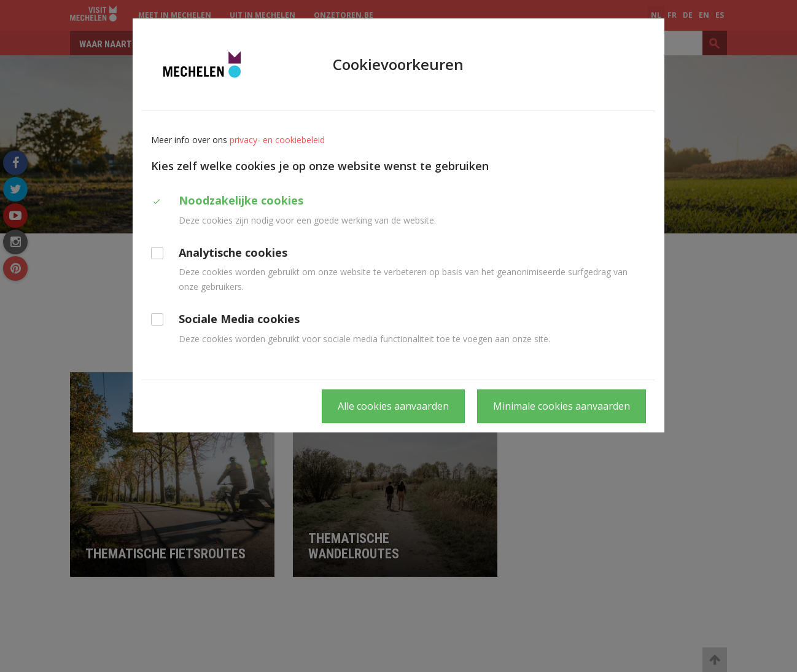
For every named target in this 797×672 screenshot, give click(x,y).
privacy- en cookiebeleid (277, 140)
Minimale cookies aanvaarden (562, 406)
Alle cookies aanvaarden (393, 406)
